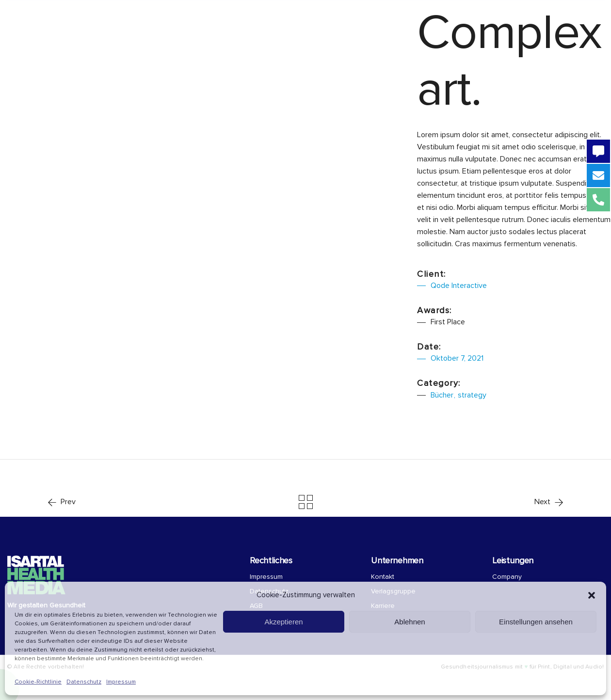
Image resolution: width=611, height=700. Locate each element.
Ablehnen (410, 622)
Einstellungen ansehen (536, 622)
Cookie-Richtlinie (38, 682)
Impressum (121, 682)
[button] (592, 595)
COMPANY (334, 16)
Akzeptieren (283, 622)
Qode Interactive (459, 286)
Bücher (442, 395)
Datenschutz (84, 682)
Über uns (258, 16)
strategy (472, 395)
